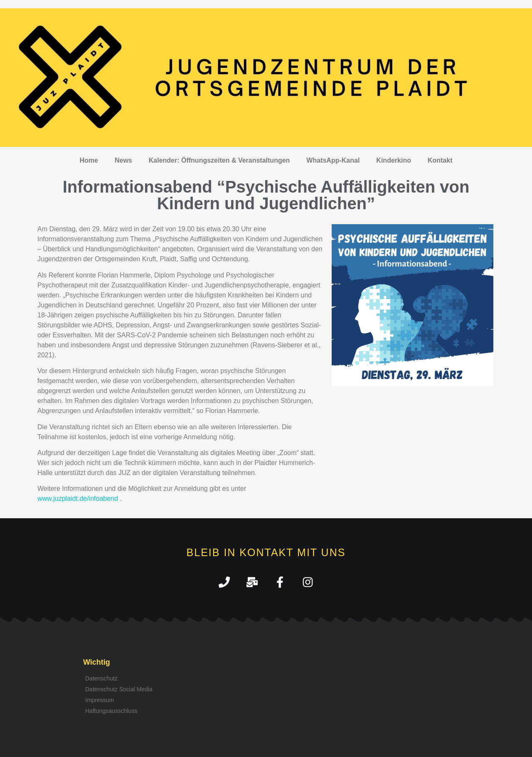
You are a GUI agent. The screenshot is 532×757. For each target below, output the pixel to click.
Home (89, 160)
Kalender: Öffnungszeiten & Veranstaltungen (219, 160)
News (123, 160)
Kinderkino (394, 160)
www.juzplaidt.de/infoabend (78, 498)
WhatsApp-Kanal (333, 160)
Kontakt (440, 160)
